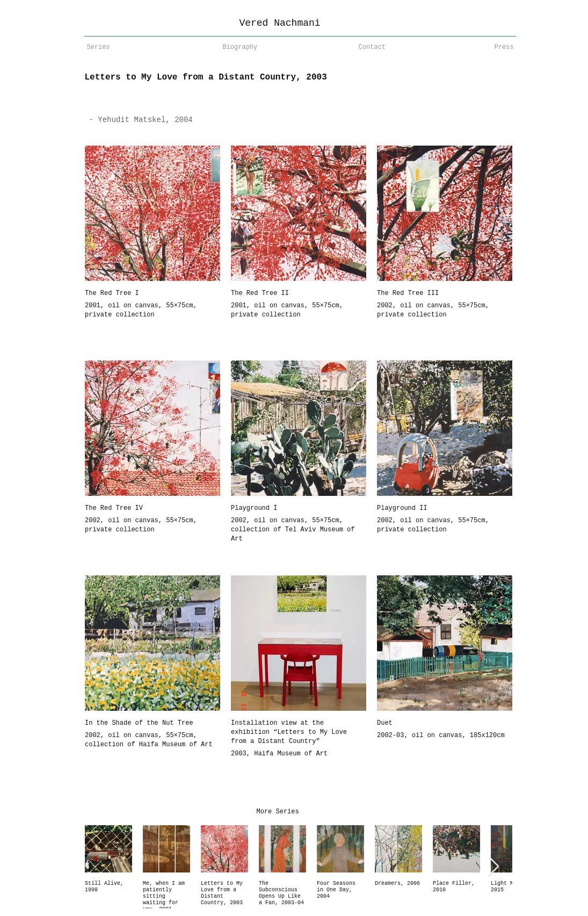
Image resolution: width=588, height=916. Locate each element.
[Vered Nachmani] (280, 23)
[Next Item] (494, 867)
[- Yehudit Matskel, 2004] (184, 120)
